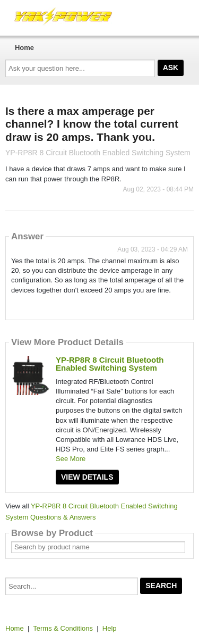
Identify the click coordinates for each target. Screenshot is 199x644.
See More (71, 459)
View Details (87, 477)
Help (110, 628)
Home (24, 48)
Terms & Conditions (63, 628)
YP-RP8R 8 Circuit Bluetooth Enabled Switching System (110, 364)
